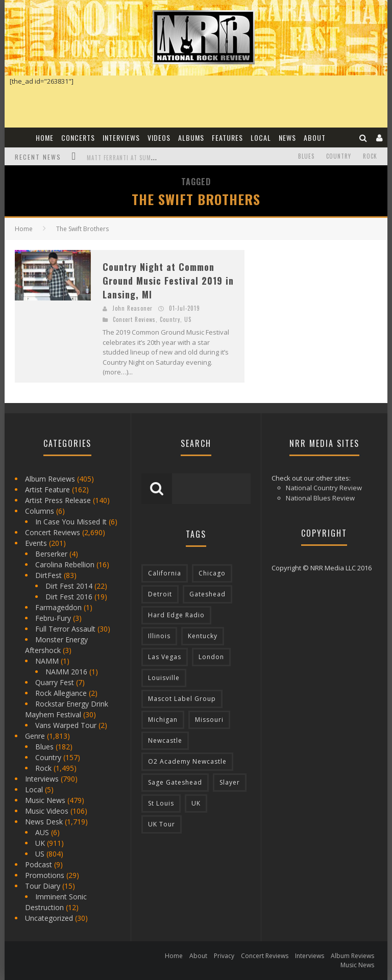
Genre (35, 736)
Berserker (51, 554)
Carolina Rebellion (65, 564)
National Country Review (324, 488)
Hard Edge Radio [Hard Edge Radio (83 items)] (176, 615)
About (315, 137)
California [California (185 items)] (165, 573)
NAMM (47, 661)
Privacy (224, 956)
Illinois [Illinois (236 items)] (159, 636)
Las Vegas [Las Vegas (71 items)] (165, 657)
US (188, 319)
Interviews (121, 137)
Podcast (39, 864)
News (287, 137)
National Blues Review (320, 498)
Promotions (45, 875)
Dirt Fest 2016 (69, 597)
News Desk (44, 822)
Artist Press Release (58, 500)
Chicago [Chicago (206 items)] (212, 573)
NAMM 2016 (66, 672)
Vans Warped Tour (66, 725)
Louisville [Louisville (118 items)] (164, 678)
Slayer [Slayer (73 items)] (230, 782)
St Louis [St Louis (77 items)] (161, 803)
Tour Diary (43, 886)
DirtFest (48, 575)
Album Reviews (50, 479)
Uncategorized (49, 918)
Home (45, 137)
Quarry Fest (55, 682)
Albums (191, 137)
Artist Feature (47, 489)
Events (36, 543)
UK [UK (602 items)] (196, 803)
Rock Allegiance (61, 693)
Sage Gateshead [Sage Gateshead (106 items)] (175, 782)
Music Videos (47, 811)
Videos (159, 137)
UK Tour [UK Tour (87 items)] (162, 824)
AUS (42, 832)
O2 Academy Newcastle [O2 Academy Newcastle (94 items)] (187, 761)
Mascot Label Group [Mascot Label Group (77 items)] (182, 699)
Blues (306, 156)
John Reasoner (132, 308)
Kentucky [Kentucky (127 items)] (203, 636)
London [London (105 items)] (211, 657)
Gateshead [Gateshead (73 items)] (207, 594)
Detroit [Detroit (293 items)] (160, 594)
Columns (40, 511)
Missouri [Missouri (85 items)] (209, 720)
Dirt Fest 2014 (69, 586)
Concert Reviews (134, 319)
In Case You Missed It (71, 522)
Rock (370, 156)
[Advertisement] (323, 314)
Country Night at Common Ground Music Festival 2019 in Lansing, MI (168, 281)
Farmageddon (58, 607)
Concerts (78, 137)
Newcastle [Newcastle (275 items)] (165, 740)
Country (339, 156)
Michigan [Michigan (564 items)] (163, 720)
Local (261, 137)
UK (40, 843)
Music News (45, 800)
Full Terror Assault (65, 629)
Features (227, 137)
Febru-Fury (53, 618)
